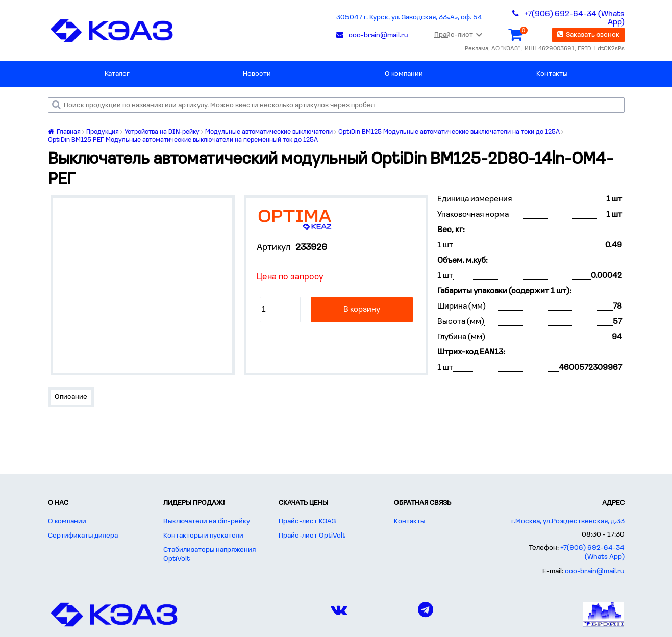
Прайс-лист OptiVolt (312, 536)
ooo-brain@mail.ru (595, 571)
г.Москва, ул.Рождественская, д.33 (568, 521)
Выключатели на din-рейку (207, 521)
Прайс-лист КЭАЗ (307, 521)
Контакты (552, 74)
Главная (64, 132)
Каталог (117, 74)
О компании (404, 74)
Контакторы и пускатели (203, 536)
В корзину (362, 310)
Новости (257, 74)
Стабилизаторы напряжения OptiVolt (209, 555)
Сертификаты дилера (83, 536)
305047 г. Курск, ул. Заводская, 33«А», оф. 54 (409, 18)
